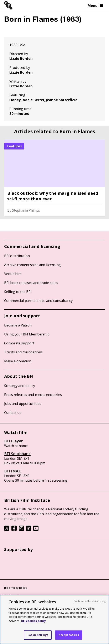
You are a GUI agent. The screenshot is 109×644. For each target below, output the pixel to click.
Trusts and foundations (23, 352)
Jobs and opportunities (23, 404)
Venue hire (13, 274)
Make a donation (18, 361)
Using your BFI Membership (27, 334)
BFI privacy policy (16, 588)
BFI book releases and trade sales (31, 283)
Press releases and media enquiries (33, 395)
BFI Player (13, 441)
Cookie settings (38, 635)
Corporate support (19, 343)
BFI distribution (17, 256)
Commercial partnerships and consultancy (38, 301)
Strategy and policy (20, 386)
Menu (95, 6)
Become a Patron (18, 325)
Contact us (13, 412)
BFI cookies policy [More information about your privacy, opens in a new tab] (33, 621)
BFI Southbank (17, 454)
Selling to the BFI (18, 292)
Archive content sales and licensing (32, 265)
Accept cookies (69, 635)
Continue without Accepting (90, 601)
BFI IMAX (12, 471)
